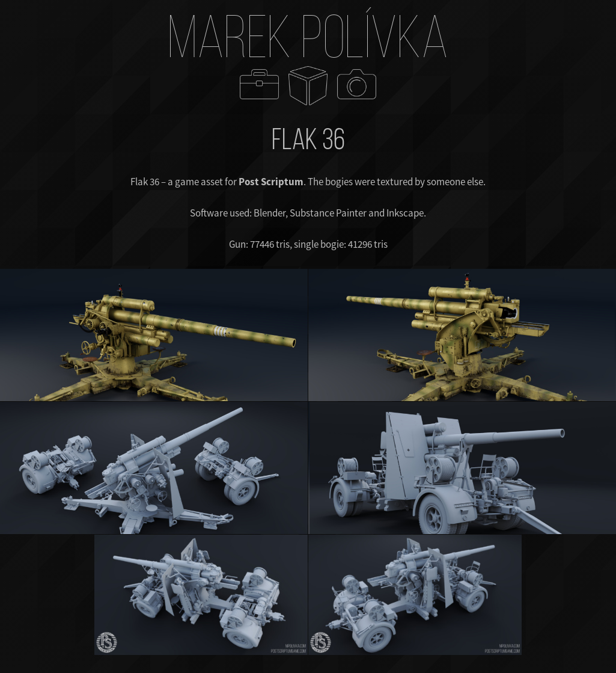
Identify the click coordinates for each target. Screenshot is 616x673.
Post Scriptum (271, 182)
